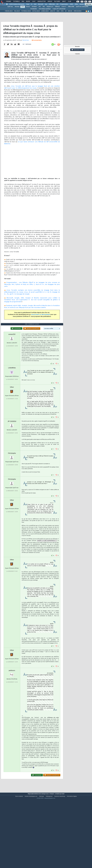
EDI (57, 4)
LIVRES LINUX (45, 11)
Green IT (64, 7)
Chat (34, 1)
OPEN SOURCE (78, 11)
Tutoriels (16, 1)
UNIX (58, 11)
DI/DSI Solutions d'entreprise (17, 4)
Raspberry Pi (50, 7)
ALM (35, 4)
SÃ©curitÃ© (71, 7)
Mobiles (82, 4)
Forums (8, 1)
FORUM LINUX (9, 11)
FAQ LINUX (17, 11)
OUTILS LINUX (36, 11)
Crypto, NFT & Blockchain (59, 9)
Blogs (28, 1)
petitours (12, 700)
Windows (17, 7)
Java (46, 4)
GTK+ (62, 11)
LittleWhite (12, 397)
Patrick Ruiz (25, 50)
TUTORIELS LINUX (26, 11)
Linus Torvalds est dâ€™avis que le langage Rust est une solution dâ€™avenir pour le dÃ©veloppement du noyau (32, 97)
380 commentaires (37, 50)
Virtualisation (34, 9)
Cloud (28, 4)
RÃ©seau (57, 7)
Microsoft (41, 4)
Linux (23, 7)
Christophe (12, 482)
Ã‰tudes (57, 1)
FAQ (23, 1)
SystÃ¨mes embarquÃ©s (82, 7)
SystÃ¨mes (88, 4)
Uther (12, 416)
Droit (64, 1)
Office (76, 4)
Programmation (64, 4)
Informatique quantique (45, 9)
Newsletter (42, 1)
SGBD (71, 4)
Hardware (34, 7)
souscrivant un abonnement (41, 324)
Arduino (28, 7)
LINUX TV (53, 11)
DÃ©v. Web (52, 4)
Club (69, 1)
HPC (40, 7)
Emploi (50, 1)
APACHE (70, 11)
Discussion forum (77, 50)
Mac (44, 7)
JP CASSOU (12, 451)
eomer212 (12, 363)
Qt (66, 11)
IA (32, 4)
